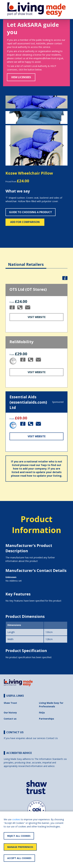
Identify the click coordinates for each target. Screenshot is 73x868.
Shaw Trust (10, 703)
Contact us (10, 719)
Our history (10, 713)
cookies (16, 819)
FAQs (42, 713)
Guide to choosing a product (31, 212)
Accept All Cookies (19, 858)
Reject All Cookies (19, 836)
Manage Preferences (20, 847)
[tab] (26, 262)
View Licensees (21, 77)
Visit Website (37, 317)
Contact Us (52, 738)
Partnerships (47, 719)
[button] (10, 145)
